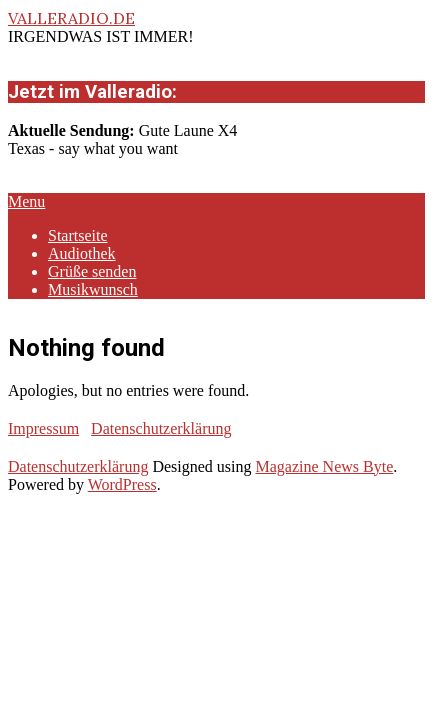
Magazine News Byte (325, 466)
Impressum (43, 428)
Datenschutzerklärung (161, 428)
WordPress (122, 484)
